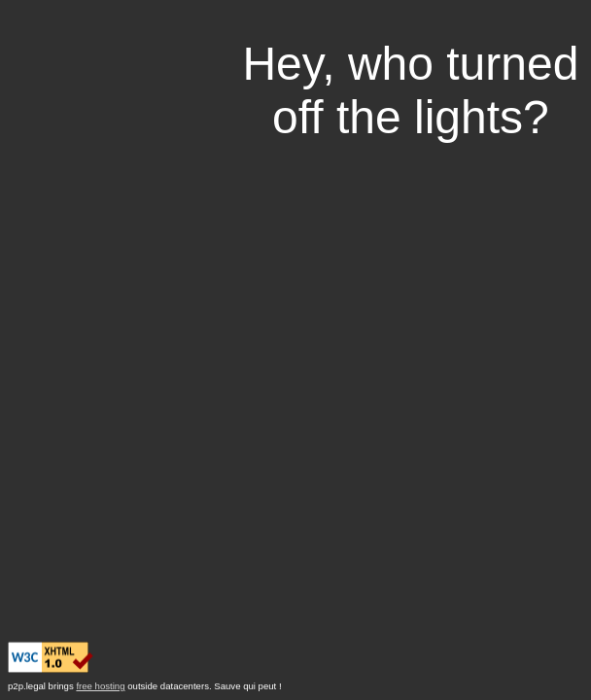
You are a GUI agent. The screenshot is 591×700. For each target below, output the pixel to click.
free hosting (100, 686)
